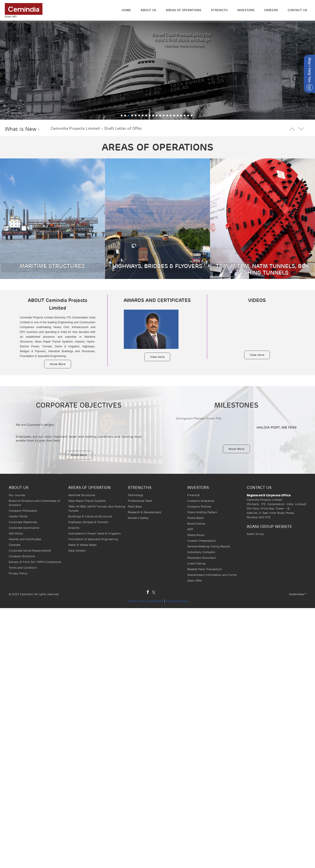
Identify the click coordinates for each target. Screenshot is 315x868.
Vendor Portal (18, 516)
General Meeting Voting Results (209, 546)
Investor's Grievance (201, 501)
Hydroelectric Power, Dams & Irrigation (94, 533)
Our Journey (17, 495)
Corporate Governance (24, 528)
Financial (193, 495)
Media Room (196, 535)
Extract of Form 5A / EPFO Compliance (35, 562)
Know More (58, 364)
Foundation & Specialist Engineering (93, 539)
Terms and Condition (23, 568)
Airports (74, 528)
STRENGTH (219, 10)
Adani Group (255, 534)
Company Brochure (22, 556)
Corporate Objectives (23, 522)
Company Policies (199, 507)
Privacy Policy (18, 573)
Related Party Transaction (205, 569)
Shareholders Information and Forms (212, 575)
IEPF (190, 529)
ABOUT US (148, 10)
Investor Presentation (202, 541)
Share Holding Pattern (202, 512)
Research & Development (144, 512)
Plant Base (135, 507)
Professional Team (140, 501)
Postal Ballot (196, 518)
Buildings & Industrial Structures (90, 516)
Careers (271, 10)
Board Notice (196, 524)
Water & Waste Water (82, 545)
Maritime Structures (82, 495)
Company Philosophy (23, 511)
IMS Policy (16, 533)
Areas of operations (184, 10)
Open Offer (195, 581)
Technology (136, 495)
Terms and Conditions (145, 601)
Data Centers (77, 551)
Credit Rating (196, 564)
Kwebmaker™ (298, 594)
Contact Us (297, 10)
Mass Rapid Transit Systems (87, 501)
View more (157, 357)
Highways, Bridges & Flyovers (88, 522)
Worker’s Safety (138, 518)
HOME (126, 10)
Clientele (15, 545)
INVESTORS (246, 10)
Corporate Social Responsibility (30, 551)
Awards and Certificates (25, 539)
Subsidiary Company (201, 552)
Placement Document (201, 558)
